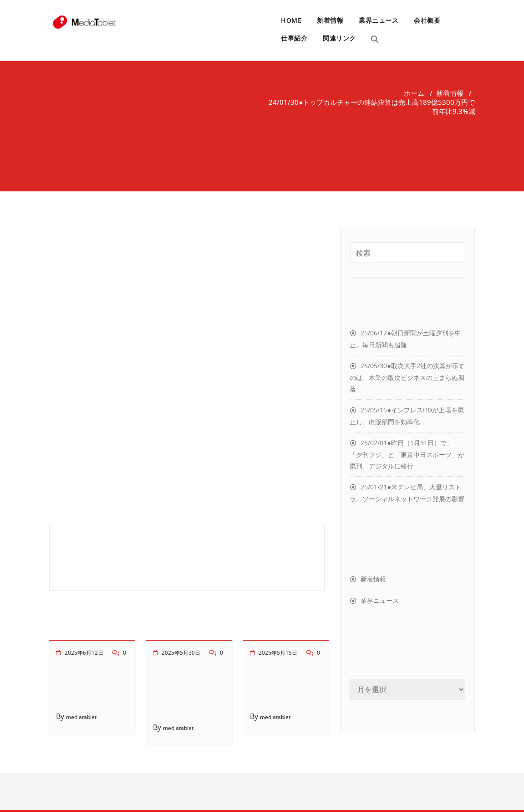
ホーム (414, 93)
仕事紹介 (294, 38)
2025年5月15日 (278, 653)
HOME (291, 20)
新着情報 (330, 20)
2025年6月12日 (84, 653)
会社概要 (427, 20)
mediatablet (81, 717)
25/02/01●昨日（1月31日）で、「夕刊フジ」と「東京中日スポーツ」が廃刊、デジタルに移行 (407, 454)
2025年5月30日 (181, 653)
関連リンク (339, 38)
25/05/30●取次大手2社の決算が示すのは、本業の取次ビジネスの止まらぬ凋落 (407, 377)
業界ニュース (379, 20)
